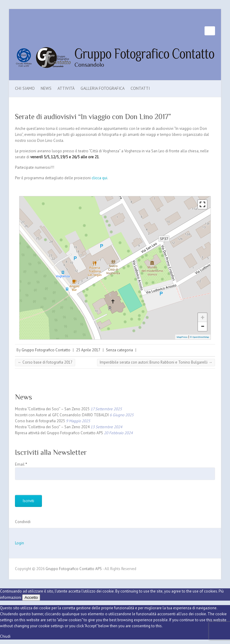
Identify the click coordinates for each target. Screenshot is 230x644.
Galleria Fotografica (103, 88)
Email (21, 464)
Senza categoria (119, 350)
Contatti (140, 88)
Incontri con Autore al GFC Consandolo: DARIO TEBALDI (62, 415)
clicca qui (99, 178)
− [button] (202, 326)
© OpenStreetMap (199, 337)
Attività (66, 88)
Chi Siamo (25, 88)
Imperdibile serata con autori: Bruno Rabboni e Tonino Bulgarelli (156, 362)
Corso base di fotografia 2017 (45, 362)
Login (19, 543)
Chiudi (5, 636)
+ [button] (203, 317)
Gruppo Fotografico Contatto (46, 350)
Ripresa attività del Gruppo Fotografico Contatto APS (59, 433)
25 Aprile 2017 (88, 350)
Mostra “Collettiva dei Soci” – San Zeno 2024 (52, 427)
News (46, 88)
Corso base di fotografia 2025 (40, 421)
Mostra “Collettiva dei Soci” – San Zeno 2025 (52, 409)
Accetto (31, 597)
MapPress (182, 337)
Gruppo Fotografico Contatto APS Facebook (200, 31)
